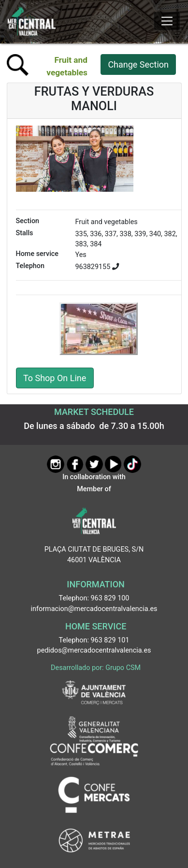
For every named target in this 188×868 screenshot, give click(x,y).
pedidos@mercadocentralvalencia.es (94, 650)
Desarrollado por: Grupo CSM (96, 668)
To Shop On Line (55, 378)
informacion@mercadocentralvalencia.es (94, 609)
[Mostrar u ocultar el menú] (167, 21)
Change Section (138, 64)
